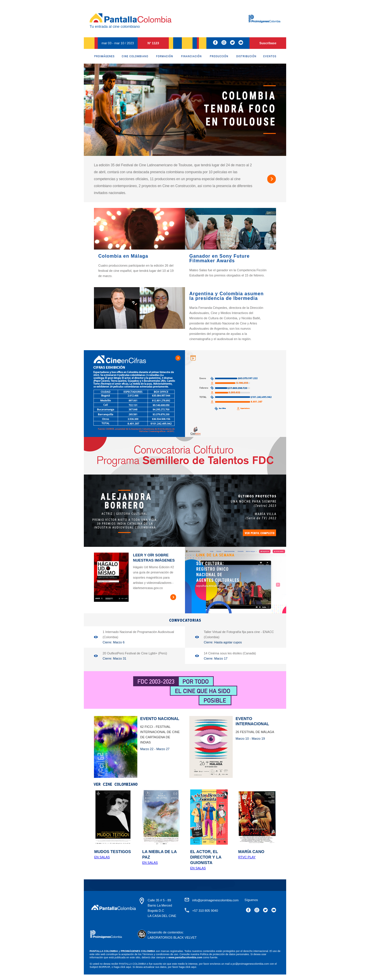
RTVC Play (247, 857)
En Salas (150, 863)
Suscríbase (268, 43)
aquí (194, 967)
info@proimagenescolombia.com (215, 900)
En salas (102, 857)
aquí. (129, 967)
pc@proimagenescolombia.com (251, 964)
